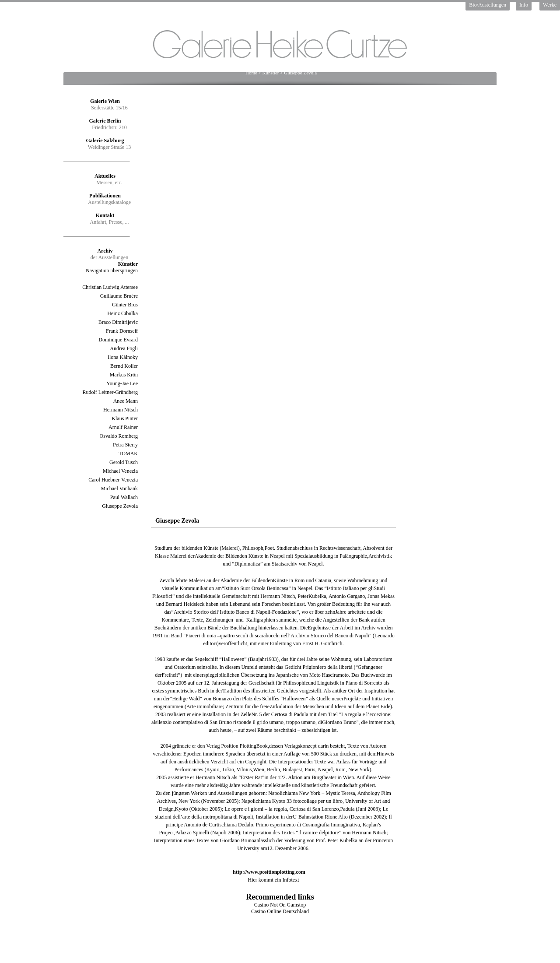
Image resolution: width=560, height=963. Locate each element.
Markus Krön (124, 375)
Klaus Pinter (125, 418)
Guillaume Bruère (119, 296)
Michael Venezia (120, 471)
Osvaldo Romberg (119, 436)
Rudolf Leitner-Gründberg (110, 392)
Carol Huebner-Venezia (113, 480)
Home (251, 73)
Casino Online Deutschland (280, 911)
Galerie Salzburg (105, 141)
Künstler (271, 73)
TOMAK (128, 453)
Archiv (105, 251)
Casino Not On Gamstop (280, 905)
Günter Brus (125, 305)
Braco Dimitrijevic (118, 322)
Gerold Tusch (124, 462)
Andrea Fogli (124, 348)
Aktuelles (105, 176)
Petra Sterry (125, 445)
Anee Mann (126, 401)
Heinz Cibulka (122, 313)
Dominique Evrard (118, 340)
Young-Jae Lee (122, 383)
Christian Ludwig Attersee (110, 287)
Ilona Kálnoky (123, 357)
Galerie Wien (105, 101)
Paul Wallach (124, 497)
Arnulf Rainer (123, 427)
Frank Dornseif (122, 331)
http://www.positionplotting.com (269, 872)
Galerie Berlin (105, 121)
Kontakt (105, 215)
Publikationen (105, 196)
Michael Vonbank (119, 489)
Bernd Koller (124, 366)
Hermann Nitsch (121, 410)
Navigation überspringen (112, 271)
